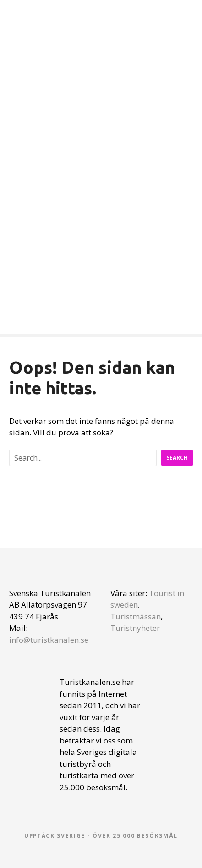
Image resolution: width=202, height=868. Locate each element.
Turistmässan (136, 616)
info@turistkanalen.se (49, 640)
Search (177, 458)
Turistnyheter (135, 628)
